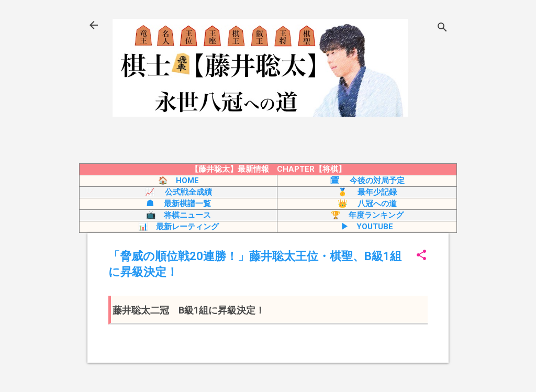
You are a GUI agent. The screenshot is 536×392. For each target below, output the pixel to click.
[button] (421, 256)
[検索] (442, 29)
